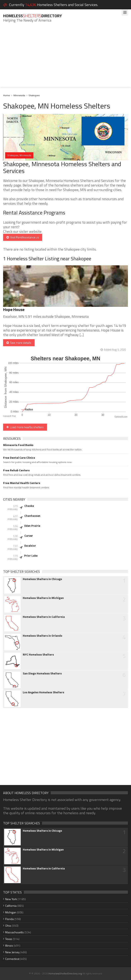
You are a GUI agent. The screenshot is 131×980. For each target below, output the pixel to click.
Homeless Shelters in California (44, 617)
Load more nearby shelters (25, 427)
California (11, 906)
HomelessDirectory (32, 16)
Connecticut (12, 959)
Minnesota (19, 95)
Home (7, 95)
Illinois (9, 945)
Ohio (8, 926)
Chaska (29, 506)
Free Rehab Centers (16, 470)
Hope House (14, 309)
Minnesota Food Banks (18, 445)
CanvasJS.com (121, 417)
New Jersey (12, 952)
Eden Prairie (32, 526)
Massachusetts (14, 932)
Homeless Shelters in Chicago (42, 579)
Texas (9, 939)
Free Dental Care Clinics (19, 458)
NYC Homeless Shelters (38, 655)
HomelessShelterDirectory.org (65, 973)
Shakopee (34, 95)
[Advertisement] (65, 58)
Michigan (11, 912)
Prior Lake (31, 556)
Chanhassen (32, 516)
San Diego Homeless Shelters (42, 673)
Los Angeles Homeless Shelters (43, 692)
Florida (9, 919)
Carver (29, 536)
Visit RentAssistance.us (23, 237)
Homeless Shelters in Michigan (43, 598)
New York (11, 899)
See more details (19, 343)
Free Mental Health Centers (22, 483)
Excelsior (30, 546)
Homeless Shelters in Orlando (43, 636)
